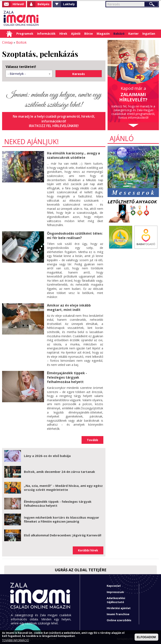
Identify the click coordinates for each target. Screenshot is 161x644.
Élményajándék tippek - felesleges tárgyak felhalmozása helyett (67, 377)
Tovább (92, 440)
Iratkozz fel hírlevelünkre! (54, 126)
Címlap (9, 34)
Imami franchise (118, 614)
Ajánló (76, 34)
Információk (46, 34)
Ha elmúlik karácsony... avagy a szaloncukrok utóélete (73, 155)
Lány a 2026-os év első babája (47, 456)
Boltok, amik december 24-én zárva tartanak (59, 471)
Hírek (63, 34)
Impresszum (115, 592)
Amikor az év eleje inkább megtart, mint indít (69, 307)
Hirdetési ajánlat (119, 608)
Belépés (43, 4)
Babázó (119, 34)
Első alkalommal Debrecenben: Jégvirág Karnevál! (63, 535)
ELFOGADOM (146, 637)
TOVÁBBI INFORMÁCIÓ (16, 640)
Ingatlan (149, 34)
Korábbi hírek (88, 550)
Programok (25, 34)
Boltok (21, 42)
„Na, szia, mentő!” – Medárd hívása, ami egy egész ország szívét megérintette (63, 487)
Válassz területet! (21, 67)
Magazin (103, 34)
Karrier (133, 34)
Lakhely (69, 4)
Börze (89, 34)
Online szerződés (119, 620)
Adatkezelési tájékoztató (116, 600)
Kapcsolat (114, 585)
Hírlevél (18, 4)
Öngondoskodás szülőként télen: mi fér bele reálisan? (75, 235)
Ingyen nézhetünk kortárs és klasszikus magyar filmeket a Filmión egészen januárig (62, 519)
